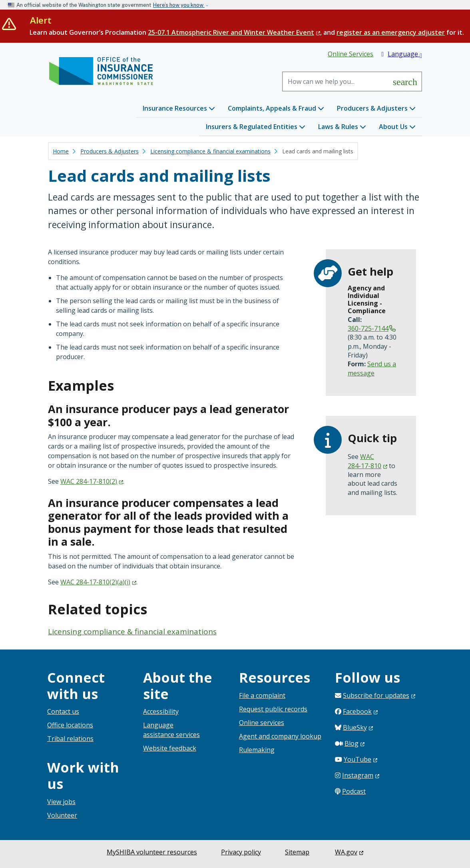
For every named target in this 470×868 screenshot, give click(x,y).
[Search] (336, 81)
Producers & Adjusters (110, 151)
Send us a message (372, 368)
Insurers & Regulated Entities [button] (256, 127)
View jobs (61, 802)
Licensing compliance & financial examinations (210, 151)
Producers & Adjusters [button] (376, 108)
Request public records (273, 709)
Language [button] (402, 54)
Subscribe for (379, 695)
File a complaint (262, 695)
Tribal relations (70, 739)
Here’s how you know (179, 5)
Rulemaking (257, 750)
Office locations (70, 725)
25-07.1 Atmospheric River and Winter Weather (234, 32)
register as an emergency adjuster (391, 32)
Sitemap (297, 852)
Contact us (63, 711)
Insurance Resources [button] (179, 108)
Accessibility (161, 711)
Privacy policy (241, 852)
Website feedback (170, 748)
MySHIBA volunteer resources (152, 852)
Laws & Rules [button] (342, 127)
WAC (92, 481)
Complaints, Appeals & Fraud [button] (276, 108)
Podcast (354, 791)
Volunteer (62, 815)
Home (61, 151)
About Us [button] (397, 127)
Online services (262, 723)
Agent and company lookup (280, 736)
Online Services (351, 54)
